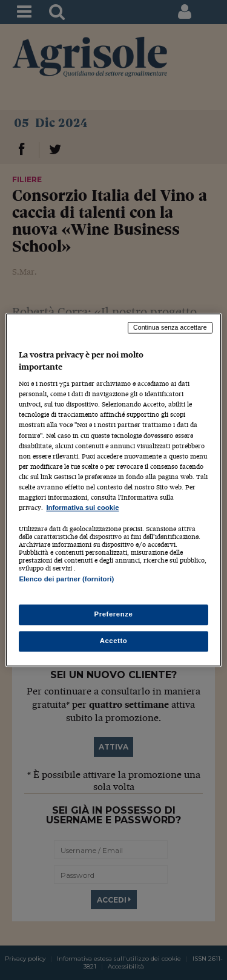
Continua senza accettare (170, 327)
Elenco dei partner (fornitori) (66, 579)
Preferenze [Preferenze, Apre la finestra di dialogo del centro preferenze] (114, 615)
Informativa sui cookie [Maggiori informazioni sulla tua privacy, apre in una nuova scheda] (82, 508)
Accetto (114, 641)
